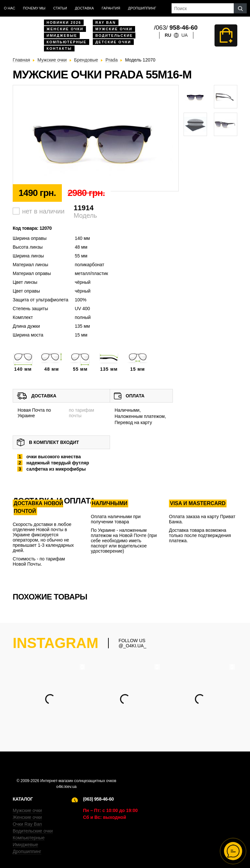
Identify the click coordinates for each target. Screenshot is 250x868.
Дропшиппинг (142, 8)
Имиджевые (62, 35)
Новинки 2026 (64, 22)
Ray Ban (106, 22)
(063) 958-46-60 (98, 799)
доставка (84, 8)
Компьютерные (67, 42)
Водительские (114, 35)
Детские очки (113, 42)
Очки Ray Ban (27, 824)
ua (184, 35)
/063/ (176, 28)
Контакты (59, 48)
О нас (10, 8)
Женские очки (65, 29)
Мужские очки (114, 29)
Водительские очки (33, 831)
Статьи (60, 8)
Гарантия (111, 8)
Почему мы (34, 8)
